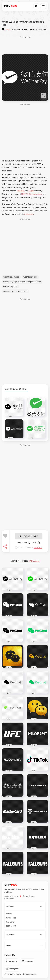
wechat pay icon (10, 286)
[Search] (36, 6)
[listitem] (12, 961)
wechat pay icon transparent (15, 291)
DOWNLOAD (29, 536)
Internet (21, 191)
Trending (10, 922)
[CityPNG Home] (10, 6)
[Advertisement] (25, 45)
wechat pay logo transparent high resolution (22, 282)
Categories (11, 918)
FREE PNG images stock (31, 194)
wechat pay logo (30, 277)
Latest (9, 914)
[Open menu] (43, 6)
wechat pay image (11, 277)
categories (29, 214)
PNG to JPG (11, 926)
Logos (31, 191)
